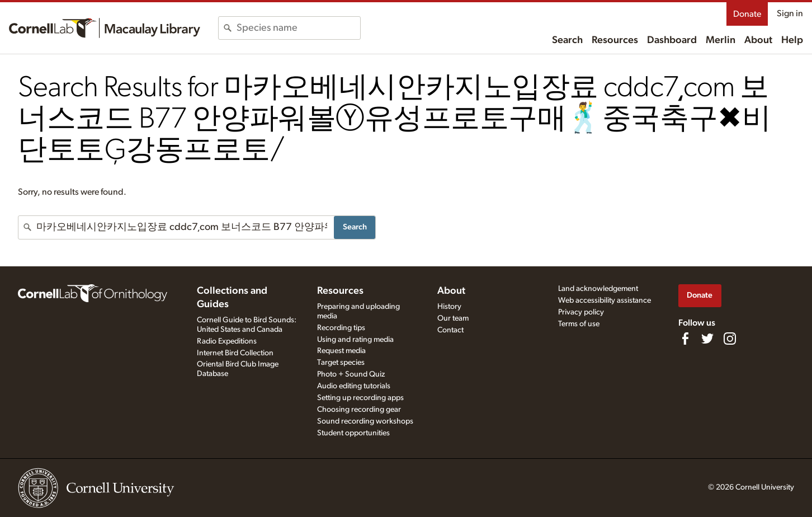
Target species (341, 363)
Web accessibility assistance (605, 300)
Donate (747, 14)
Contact (450, 330)
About (758, 40)
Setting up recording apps (360, 398)
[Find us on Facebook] (685, 339)
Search (567, 40)
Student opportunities (353, 433)
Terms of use (579, 324)
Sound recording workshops (365, 421)
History (449, 307)
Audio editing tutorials (354, 386)
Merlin (721, 40)
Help (792, 40)
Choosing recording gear (359, 410)
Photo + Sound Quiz (351, 374)
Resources (615, 40)
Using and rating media (355, 340)
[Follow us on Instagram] (730, 339)
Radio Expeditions (227, 341)
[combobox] (298, 28)
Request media (341, 351)
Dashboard (672, 40)
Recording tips (341, 328)
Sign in (790, 13)
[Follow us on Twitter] (707, 339)
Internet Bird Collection (235, 353)
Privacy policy (581, 312)
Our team (453, 318)
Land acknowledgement (598, 289)
